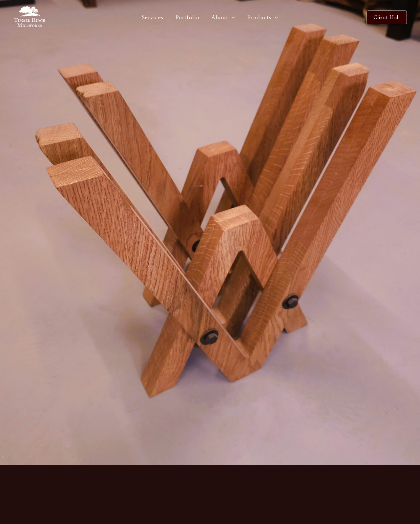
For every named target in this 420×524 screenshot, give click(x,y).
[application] (232, 17)
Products (263, 17)
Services (153, 17)
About (223, 17)
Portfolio (187, 17)
